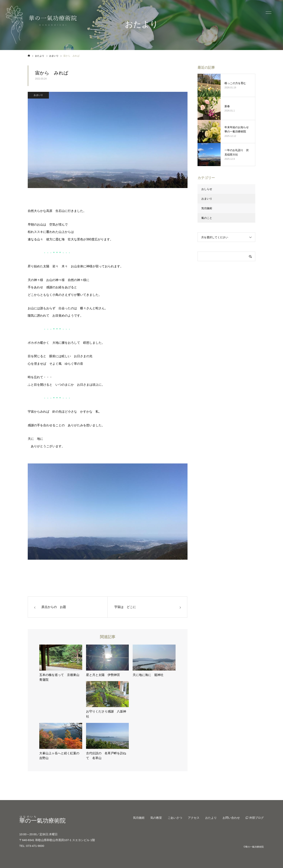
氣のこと (207, 218)
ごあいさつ (175, 818)
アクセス (194, 818)
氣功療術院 (42, 821)
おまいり (38, 95)
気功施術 (207, 208)
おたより (211, 818)
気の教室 (156, 818)
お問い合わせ (231, 818)
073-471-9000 (35, 846)
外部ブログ (257, 818)
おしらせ (207, 189)
